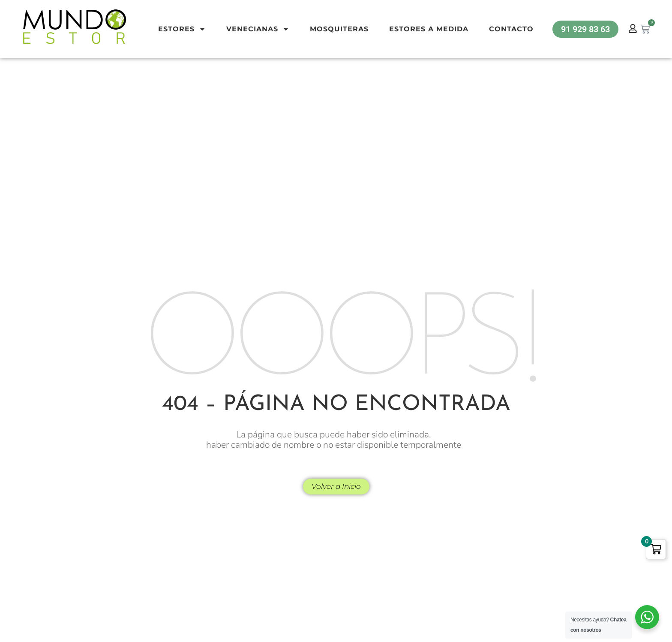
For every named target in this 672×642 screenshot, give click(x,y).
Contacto (511, 29)
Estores (182, 29)
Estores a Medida (429, 29)
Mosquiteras (339, 29)
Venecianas (258, 29)
